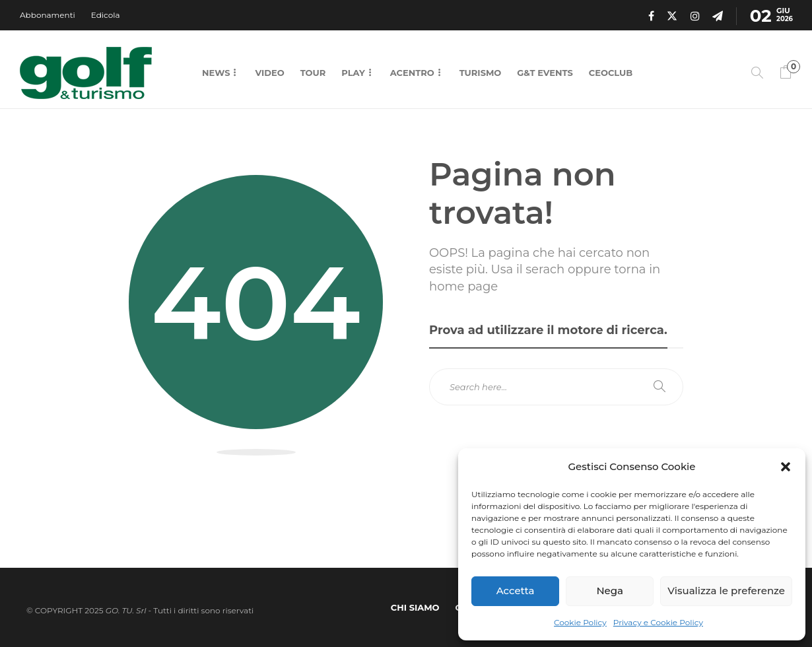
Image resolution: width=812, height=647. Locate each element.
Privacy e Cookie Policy (658, 622)
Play (353, 73)
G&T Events (545, 73)
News (216, 73)
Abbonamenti (48, 15)
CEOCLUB (611, 73)
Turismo (481, 73)
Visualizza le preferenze (726, 591)
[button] (786, 467)
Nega (610, 591)
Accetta (516, 591)
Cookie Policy (580, 622)
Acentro (412, 73)
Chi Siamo (415, 607)
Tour (313, 73)
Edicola (106, 15)
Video (269, 73)
